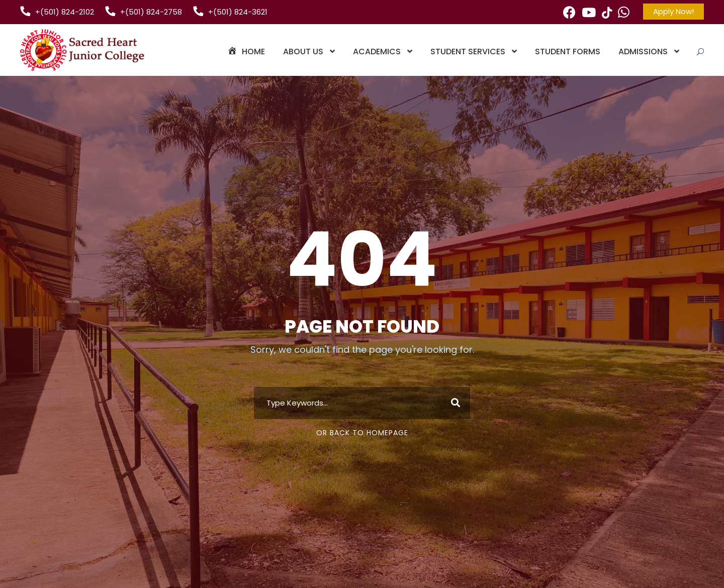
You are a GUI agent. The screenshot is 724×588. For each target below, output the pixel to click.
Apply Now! (673, 11)
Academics (377, 52)
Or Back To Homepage (362, 433)
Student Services (468, 52)
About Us (303, 52)
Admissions (643, 52)
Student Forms (568, 52)
